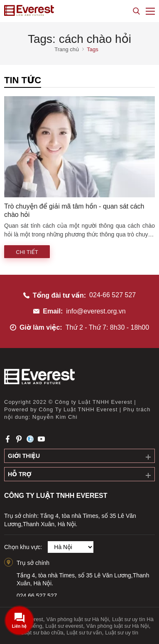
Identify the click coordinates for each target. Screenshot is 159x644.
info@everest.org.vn (96, 311)
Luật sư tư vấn (84, 633)
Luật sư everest (64, 626)
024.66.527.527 (37, 596)
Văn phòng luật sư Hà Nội (77, 619)
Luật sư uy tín (122, 633)
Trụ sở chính (33, 563)
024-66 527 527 (113, 295)
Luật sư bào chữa (42, 633)
